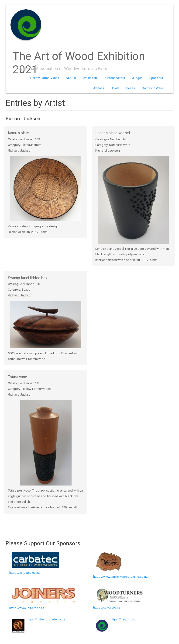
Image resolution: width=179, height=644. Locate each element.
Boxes (131, 88)
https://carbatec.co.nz (24, 573)
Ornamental (91, 78)
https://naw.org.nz (123, 619)
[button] (46, 189)
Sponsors (156, 78)
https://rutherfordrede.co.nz (46, 619)
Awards (99, 88)
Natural (71, 78)
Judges (137, 78)
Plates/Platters (115, 78)
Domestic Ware (152, 88)
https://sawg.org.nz (107, 607)
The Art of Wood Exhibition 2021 (79, 55)
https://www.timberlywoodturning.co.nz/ (121, 577)
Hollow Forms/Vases (45, 78)
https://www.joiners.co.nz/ (28, 608)
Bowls (115, 88)
